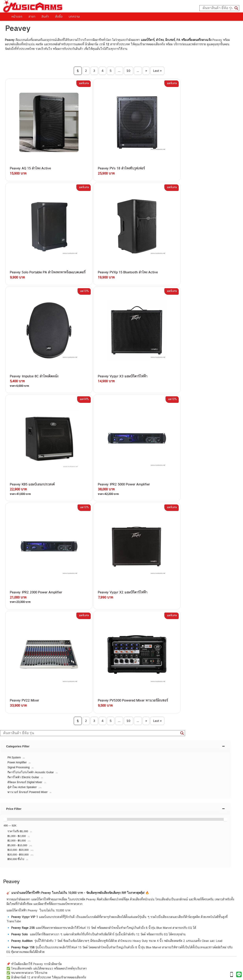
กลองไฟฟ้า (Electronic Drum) (24, 933)
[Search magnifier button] (236, 8)
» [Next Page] (146, 71)
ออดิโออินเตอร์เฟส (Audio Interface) (29, 938)
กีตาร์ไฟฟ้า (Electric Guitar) (23, 911)
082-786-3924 (40, 845)
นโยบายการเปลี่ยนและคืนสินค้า (28, 745)
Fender (11, 946)
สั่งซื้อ (59, 16)
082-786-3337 (51, 818)
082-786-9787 (51, 855)
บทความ (74, 16)
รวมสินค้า (13, 750)
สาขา (32, 16)
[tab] (115, 479)
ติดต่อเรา (13, 740)
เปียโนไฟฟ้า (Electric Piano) (24, 924)
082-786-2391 (59, 868)
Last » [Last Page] (157, 71)
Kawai (10, 960)
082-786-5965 (60, 863)
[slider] (5, 552)
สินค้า (45, 16)
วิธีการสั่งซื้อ (15, 735)
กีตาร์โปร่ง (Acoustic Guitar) (24, 915)
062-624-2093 (54, 809)
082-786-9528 (42, 850)
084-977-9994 (51, 827)
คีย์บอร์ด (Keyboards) (20, 920)
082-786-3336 (49, 836)
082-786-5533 (50, 823)
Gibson (11, 951)
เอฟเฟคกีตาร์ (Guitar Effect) (24, 929)
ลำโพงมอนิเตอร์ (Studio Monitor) (27, 942)
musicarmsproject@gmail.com (34, 904)
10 (128, 71)
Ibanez (11, 955)
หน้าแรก (17, 16)
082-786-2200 (60, 841)
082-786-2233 (64, 859)
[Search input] (218, 8)
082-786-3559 (52, 813)
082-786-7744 (57, 832)
